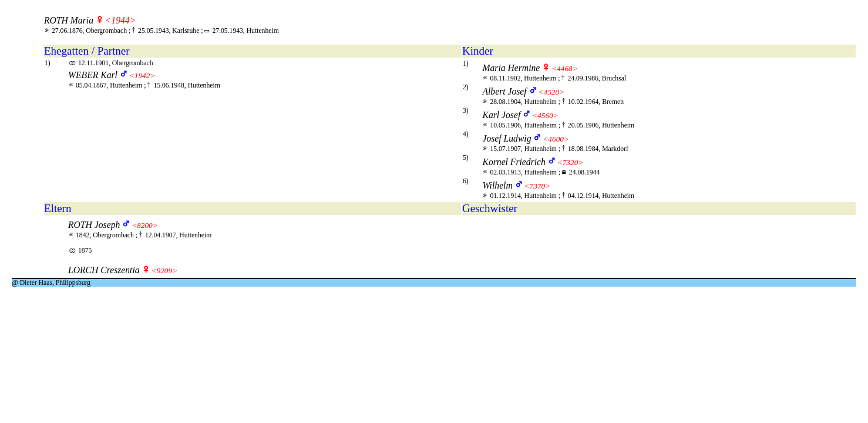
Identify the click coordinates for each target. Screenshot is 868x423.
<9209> (164, 271)
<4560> (545, 115)
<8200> (145, 225)
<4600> (556, 139)
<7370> (538, 186)
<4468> (565, 68)
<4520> (552, 92)
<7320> (571, 162)
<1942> (142, 75)
